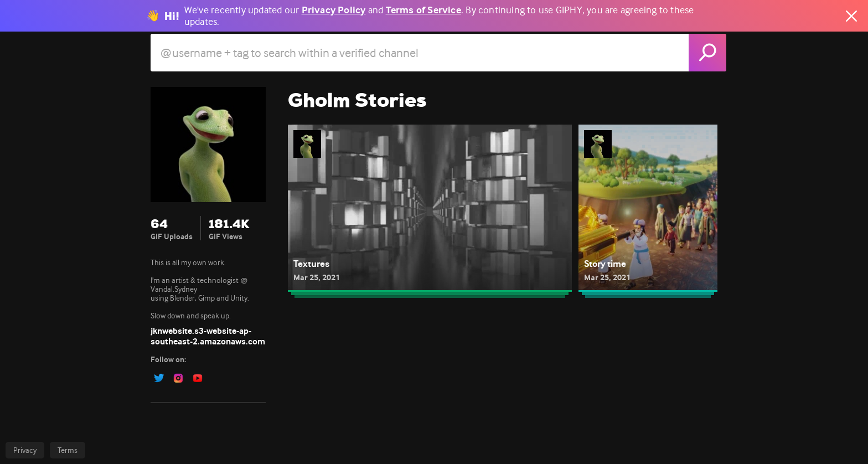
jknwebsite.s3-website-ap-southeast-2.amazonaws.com (208, 336)
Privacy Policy (334, 10)
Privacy (25, 450)
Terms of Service (423, 10)
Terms (68, 450)
